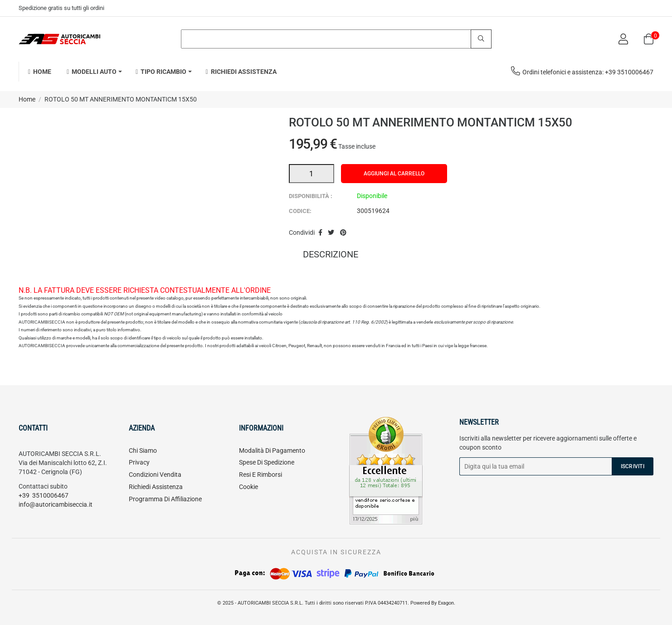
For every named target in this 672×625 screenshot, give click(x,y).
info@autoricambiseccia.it (56, 504)
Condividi (320, 233)
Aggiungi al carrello (394, 174)
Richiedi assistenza (156, 487)
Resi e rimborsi (261, 475)
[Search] (336, 39)
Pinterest (343, 233)
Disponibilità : (311, 196)
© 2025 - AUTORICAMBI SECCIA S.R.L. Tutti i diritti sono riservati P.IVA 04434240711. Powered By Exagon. (336, 603)
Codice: (300, 211)
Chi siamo (143, 451)
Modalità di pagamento (272, 451)
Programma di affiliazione (165, 499)
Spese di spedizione (267, 462)
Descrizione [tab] (331, 255)
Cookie (248, 487)
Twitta (331, 233)
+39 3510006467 (44, 495)
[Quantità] (312, 174)
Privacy (139, 462)
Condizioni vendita (155, 475)
